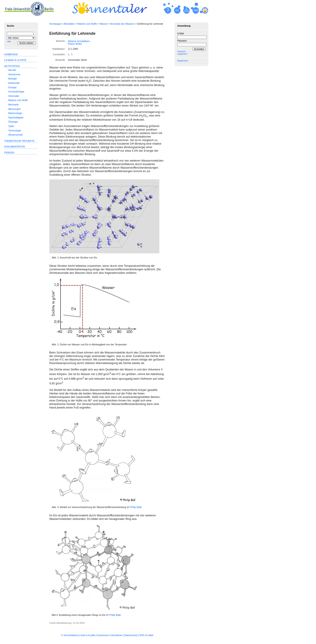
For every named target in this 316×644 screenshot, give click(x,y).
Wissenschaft (16, 135)
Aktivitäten (69, 24)
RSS (142, 635)
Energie (12, 87)
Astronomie (14, 74)
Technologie (15, 131)
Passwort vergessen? (182, 53)
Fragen (9, 153)
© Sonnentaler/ (78, 635)
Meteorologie (15, 113)
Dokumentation (15, 147)
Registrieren (183, 61)
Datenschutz (131, 635)
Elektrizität (14, 83)
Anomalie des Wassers (122, 24)
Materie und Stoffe (87, 24)
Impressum (103, 635)
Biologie (13, 79)
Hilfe (9, 42)
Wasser (104, 24)
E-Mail (181, 34)
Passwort (182, 41)
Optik (11, 126)
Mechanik (14, 105)
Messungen (15, 109)
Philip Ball (135, 507)
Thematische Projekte (19, 141)
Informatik (14, 96)
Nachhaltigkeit (16, 118)
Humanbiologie (16, 92)
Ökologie (13, 122)
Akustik (12, 70)
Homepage (55, 24)
